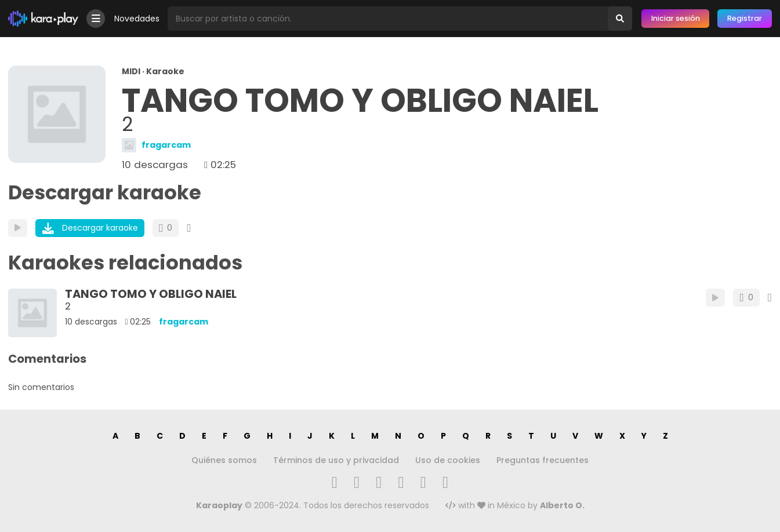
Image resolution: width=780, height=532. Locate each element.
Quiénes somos (224, 460)
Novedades (137, 19)
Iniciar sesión (676, 18)
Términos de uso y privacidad (336, 460)
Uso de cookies (448, 460)
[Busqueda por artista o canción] (388, 19)
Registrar (745, 18)
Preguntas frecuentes (543, 460)
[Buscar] (620, 19)
